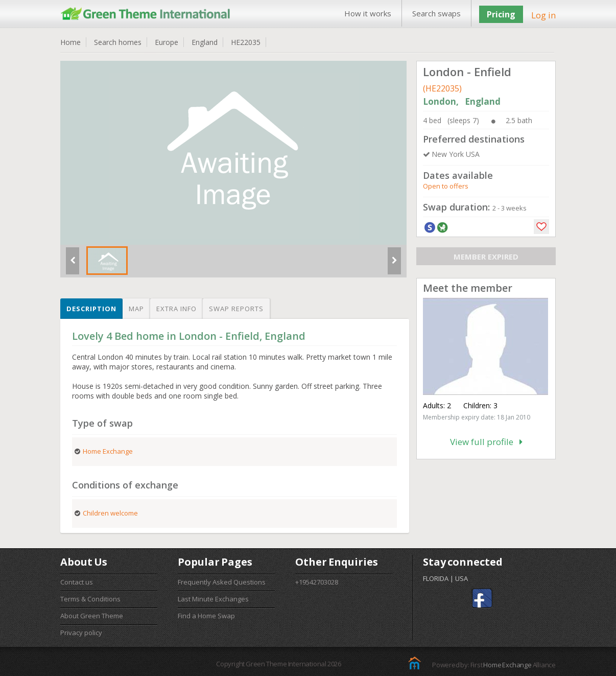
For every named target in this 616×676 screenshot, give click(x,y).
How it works (368, 13)
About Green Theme (92, 616)
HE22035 (246, 42)
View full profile (486, 442)
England (205, 42)
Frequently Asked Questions (222, 582)
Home (70, 42)
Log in (543, 15)
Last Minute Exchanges (213, 599)
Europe (167, 42)
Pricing (501, 14)
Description (91, 309)
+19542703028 (317, 582)
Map (136, 309)
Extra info (176, 309)
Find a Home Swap (206, 616)
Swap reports (236, 309)
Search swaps (436, 13)
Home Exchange (507, 665)
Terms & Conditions (90, 599)
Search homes (118, 42)
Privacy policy (81, 633)
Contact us (77, 582)
